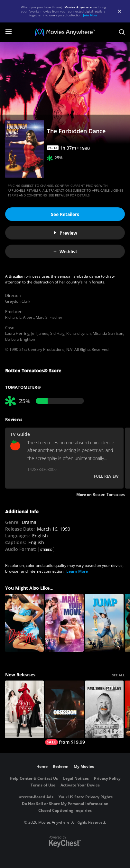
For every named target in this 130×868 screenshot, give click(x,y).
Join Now (90, 15)
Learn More (77, 571)
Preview (65, 233)
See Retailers (65, 214)
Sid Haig (57, 333)
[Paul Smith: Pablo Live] (104, 709)
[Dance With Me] (24, 623)
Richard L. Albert (19, 317)
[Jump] (104, 623)
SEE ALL (118, 675)
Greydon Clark (18, 301)
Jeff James (40, 333)
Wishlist (65, 252)
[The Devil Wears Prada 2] (24, 709)
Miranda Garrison (108, 333)
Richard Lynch (79, 333)
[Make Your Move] (64, 623)
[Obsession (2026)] (64, 713)
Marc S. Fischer (49, 317)
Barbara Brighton (20, 339)
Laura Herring (17, 333)
